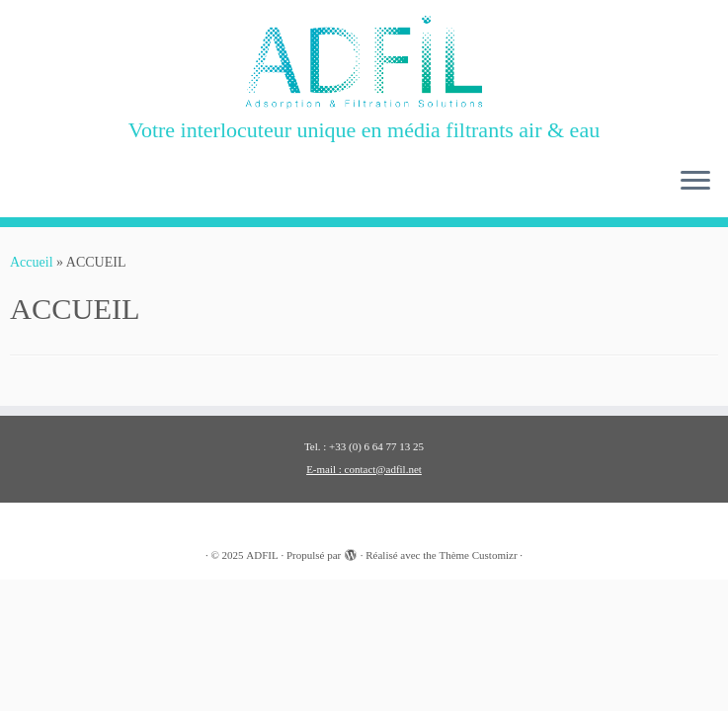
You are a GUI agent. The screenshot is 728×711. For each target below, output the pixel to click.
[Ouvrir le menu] (695, 182)
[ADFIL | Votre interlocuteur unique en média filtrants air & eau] (364, 63)
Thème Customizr (478, 555)
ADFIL (262, 555)
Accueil (32, 262)
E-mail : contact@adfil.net (364, 469)
